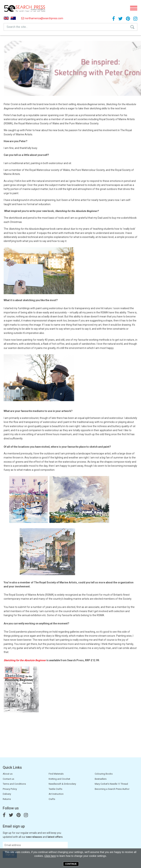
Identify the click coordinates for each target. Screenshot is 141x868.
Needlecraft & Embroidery (62, 784)
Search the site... (17, 27)
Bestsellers (101, 779)
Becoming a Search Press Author (112, 789)
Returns (7, 799)
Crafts (52, 799)
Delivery (7, 794)
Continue (71, 864)
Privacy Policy (10, 789)
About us (8, 774)
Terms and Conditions (14, 784)
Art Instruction (56, 794)
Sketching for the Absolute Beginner (25, 660)
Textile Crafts (55, 789)
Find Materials (56, 774)
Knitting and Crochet (59, 779)
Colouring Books (104, 774)
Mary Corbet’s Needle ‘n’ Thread (111, 784)
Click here (50, 856)
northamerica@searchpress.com (42, 18)
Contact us (8, 779)
